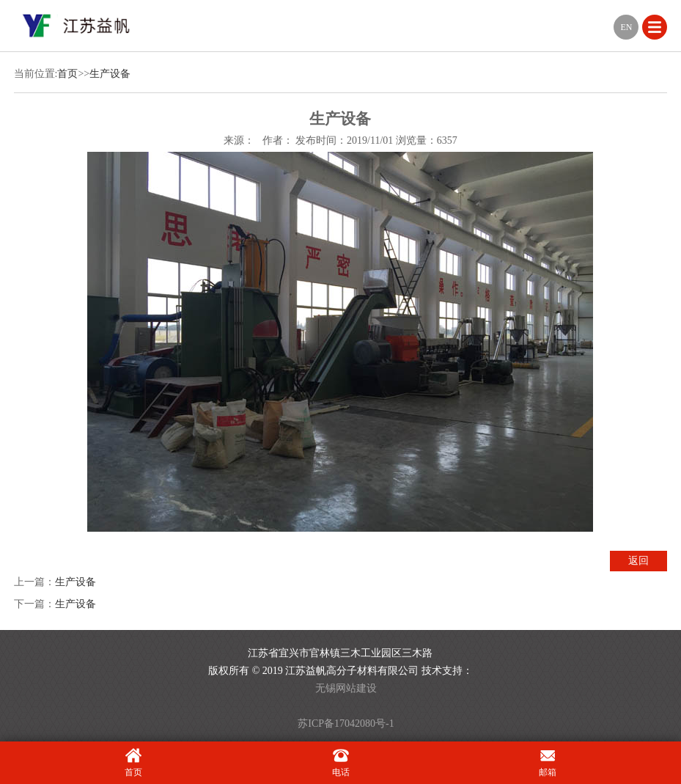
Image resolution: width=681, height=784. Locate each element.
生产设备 (110, 74)
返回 (638, 561)
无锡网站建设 (346, 688)
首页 (67, 74)
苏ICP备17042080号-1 (346, 723)
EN (626, 27)
